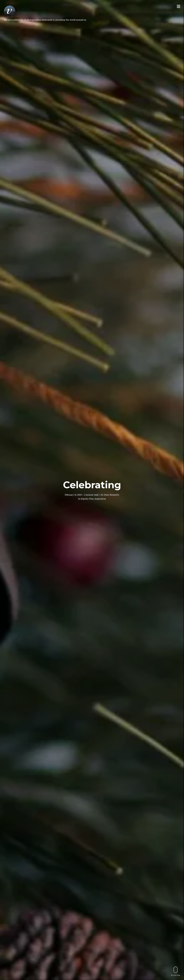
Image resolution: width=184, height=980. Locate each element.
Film (91, 499)
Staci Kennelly (112, 495)
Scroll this (176, 971)
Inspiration (100, 499)
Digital (84, 499)
